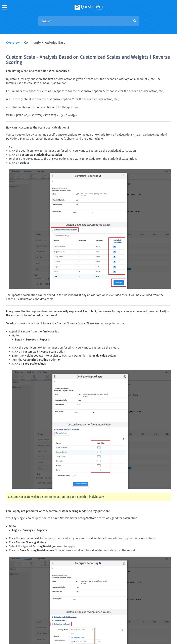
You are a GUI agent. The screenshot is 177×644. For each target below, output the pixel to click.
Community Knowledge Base (45, 43)
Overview (13, 43)
